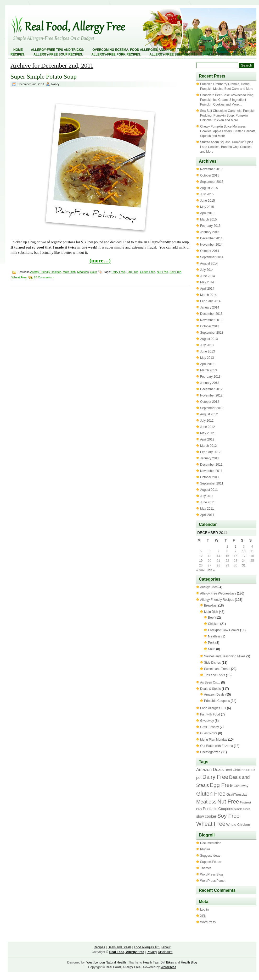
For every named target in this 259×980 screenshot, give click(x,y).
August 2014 (209, 263)
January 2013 (210, 383)
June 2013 (207, 351)
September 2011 (212, 483)
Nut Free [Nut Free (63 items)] (228, 802)
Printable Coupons (217, 701)
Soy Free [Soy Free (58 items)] (228, 816)
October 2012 (210, 402)
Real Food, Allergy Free (127, 952)
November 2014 (211, 245)
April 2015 (207, 213)
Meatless (83, 272)
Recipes (99, 947)
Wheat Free (19, 277)
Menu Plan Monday (214, 740)
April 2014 (207, 289)
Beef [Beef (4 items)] (228, 770)
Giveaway (207, 721)
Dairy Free (118, 272)
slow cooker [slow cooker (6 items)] (206, 816)
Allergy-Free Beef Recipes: (174, 54)
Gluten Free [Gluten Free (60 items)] (211, 794)
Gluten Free (148, 272)
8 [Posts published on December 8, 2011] (227, 551)
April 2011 (207, 515)
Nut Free (162, 272)
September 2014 (212, 257)
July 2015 (207, 194)
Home (18, 50)
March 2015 (208, 219)
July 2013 (207, 345)
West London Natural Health (106, 962)
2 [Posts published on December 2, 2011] (236, 547)
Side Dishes (212, 663)
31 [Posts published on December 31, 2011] (244, 565)
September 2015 (212, 182)
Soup (94, 272)
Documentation (211, 843)
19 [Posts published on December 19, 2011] (201, 561)
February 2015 (210, 226)
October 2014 (210, 251)
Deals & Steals (210, 689)
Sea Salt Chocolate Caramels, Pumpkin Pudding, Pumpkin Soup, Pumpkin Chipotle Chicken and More (228, 115)
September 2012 (212, 408)
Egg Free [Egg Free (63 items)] (221, 785)
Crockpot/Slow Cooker (224, 630)
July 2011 (207, 496)
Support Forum (211, 862)
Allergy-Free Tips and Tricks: (58, 50)
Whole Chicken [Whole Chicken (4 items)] (238, 825)
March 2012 (208, 446)
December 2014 (211, 238)
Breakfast (211, 605)
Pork (211, 643)
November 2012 (211, 395)
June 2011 (207, 502)
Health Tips (151, 962)
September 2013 (212, 333)
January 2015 (210, 232)
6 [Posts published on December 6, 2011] (209, 551)
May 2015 (207, 207)
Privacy (152, 952)
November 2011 (211, 471)
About (166, 947)
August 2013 (209, 339)
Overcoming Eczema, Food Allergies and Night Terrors (142, 50)
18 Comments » (44, 277)
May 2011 (207, 509)
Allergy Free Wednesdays (218, 593)
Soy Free (175, 272)
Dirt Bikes (167, 962)
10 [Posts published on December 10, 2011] (244, 551)
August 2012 (209, 414)
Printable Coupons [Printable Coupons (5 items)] (218, 809)
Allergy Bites (209, 587)
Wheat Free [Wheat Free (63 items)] (211, 824)
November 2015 (211, 169)
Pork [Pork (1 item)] (199, 809)
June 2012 (207, 427)
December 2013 (211, 314)
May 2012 (207, 433)
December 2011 (211, 465)
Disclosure (165, 952)
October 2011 (210, 477)
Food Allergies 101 (213, 708)
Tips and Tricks (215, 675)
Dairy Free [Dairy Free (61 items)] (215, 777)
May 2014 (207, 282)
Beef (211, 618)
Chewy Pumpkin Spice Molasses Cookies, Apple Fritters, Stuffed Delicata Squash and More (228, 131)
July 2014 (207, 270)
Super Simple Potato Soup (44, 76)
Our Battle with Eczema (216, 746)
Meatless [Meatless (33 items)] (206, 802)
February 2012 (210, 452)
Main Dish (69, 272)
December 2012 (211, 389)
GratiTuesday (210, 727)
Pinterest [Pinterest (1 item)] (245, 802)
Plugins (205, 849)
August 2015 (209, 188)
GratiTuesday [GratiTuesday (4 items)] (237, 794)
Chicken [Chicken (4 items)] (239, 770)
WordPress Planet (213, 881)
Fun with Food (210, 714)
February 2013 (210, 377)
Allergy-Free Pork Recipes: (116, 54)
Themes (206, 868)
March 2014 (208, 295)
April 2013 (207, 364)
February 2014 (210, 301)
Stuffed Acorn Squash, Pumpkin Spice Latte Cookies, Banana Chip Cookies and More (227, 147)
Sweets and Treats (217, 669)
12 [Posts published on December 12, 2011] (201, 556)
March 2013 (208, 370)
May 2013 (207, 358)
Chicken (214, 624)
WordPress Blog (211, 874)
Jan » (211, 570)
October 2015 (210, 175)
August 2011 (209, 490)
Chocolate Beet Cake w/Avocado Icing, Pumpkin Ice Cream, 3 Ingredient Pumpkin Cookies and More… (227, 100)
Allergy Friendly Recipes (46, 272)
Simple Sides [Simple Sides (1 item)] (242, 809)
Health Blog (189, 962)
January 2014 (210, 307)
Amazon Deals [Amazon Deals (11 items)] (210, 769)
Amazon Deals (214, 695)
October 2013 (210, 326)
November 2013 (211, 320)
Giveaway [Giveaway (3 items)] (241, 786)
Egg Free (133, 272)
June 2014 (207, 276)
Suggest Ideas (210, 856)
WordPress (208, 922)
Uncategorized (210, 752)
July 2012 (207, 421)
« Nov (200, 570)
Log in (204, 910)
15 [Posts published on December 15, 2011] (227, 556)
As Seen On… (210, 682)
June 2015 (207, 201)
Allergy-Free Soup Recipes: (58, 54)
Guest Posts (209, 733)
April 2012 (207, 439)
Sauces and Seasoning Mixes (225, 656)
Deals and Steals (119, 947)
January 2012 (210, 458)
